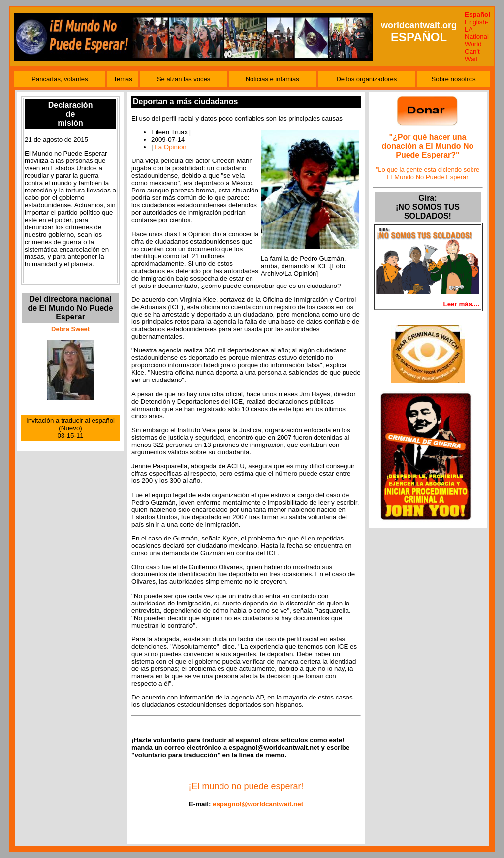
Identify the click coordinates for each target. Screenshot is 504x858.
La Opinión (170, 147)
